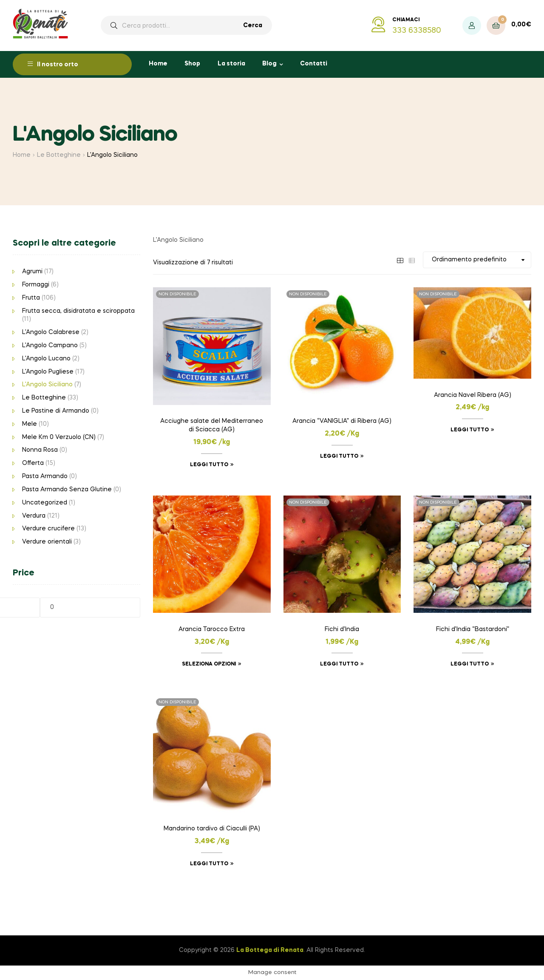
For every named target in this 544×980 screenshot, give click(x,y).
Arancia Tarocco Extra (212, 629)
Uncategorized (45, 503)
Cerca (253, 25)
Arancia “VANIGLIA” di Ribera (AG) (342, 421)
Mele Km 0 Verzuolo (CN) (59, 437)
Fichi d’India (342, 629)
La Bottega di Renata (270, 950)
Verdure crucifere (48, 529)
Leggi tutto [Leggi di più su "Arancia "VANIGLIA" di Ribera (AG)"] (339, 456)
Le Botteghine (59, 155)
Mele (30, 424)
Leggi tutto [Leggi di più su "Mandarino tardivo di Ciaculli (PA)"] (209, 864)
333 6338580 (417, 31)
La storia (231, 64)
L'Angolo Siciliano (47, 385)
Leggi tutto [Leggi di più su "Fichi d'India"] (339, 664)
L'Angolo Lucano (46, 359)
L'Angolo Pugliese (48, 372)
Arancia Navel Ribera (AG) (473, 395)
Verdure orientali (47, 542)
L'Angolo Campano (50, 346)
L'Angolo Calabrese (51, 332)
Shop (192, 64)
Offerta (33, 463)
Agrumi (32, 272)
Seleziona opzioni (209, 664)
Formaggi (36, 285)
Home (158, 64)
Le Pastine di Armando (56, 411)
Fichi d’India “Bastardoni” (473, 629)
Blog (269, 64)
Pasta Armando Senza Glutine (67, 490)
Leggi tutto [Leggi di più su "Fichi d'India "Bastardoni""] (470, 664)
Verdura (34, 516)
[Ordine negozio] (477, 260)
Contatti (314, 64)
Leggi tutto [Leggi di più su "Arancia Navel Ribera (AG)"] (470, 430)
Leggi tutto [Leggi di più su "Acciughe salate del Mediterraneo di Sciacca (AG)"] (209, 465)
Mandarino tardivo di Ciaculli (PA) (212, 829)
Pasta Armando (45, 476)
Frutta (31, 298)
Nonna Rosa (40, 450)
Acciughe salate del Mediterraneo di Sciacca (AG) (212, 425)
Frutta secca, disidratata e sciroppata (78, 311)
